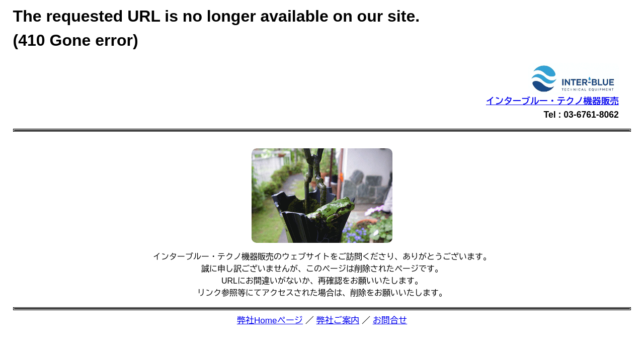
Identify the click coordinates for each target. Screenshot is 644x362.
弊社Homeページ (270, 321)
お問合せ (390, 321)
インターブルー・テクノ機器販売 (552, 101)
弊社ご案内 (338, 321)
